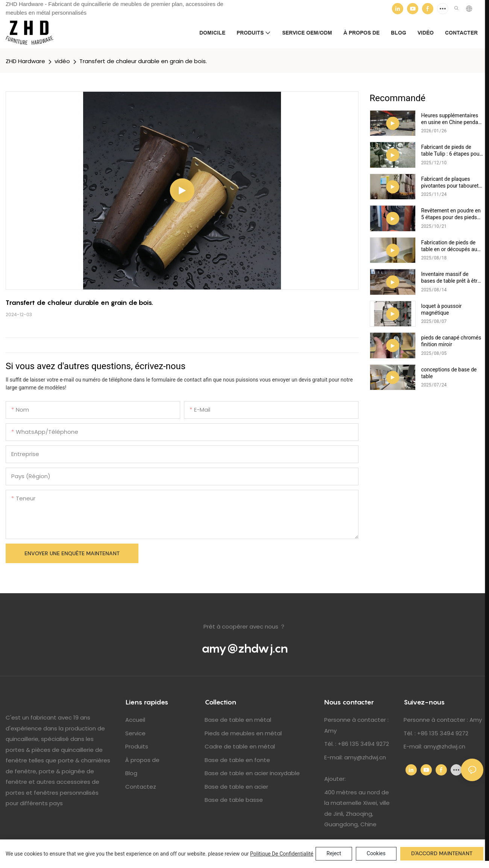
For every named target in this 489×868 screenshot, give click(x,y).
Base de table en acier (236, 787)
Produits (137, 746)
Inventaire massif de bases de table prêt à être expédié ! (451, 278)
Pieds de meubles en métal (243, 733)
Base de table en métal (238, 720)
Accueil (135, 720)
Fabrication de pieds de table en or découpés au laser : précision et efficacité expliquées (449, 246)
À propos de (142, 760)
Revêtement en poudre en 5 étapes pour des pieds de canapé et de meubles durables (451, 214)
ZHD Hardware (25, 61)
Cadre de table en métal (240, 746)
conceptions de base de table (449, 373)
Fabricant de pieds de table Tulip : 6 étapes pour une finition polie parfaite (451, 151)
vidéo (62, 61)
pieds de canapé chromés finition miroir (451, 341)
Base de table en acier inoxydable (252, 773)
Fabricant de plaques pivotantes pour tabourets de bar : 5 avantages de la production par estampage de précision (452, 183)
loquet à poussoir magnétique (442, 309)
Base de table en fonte (237, 760)
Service (135, 733)
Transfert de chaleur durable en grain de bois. (143, 61)
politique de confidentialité (282, 854)
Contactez (141, 787)
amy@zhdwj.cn (245, 648)
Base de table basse (234, 800)
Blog (131, 773)
